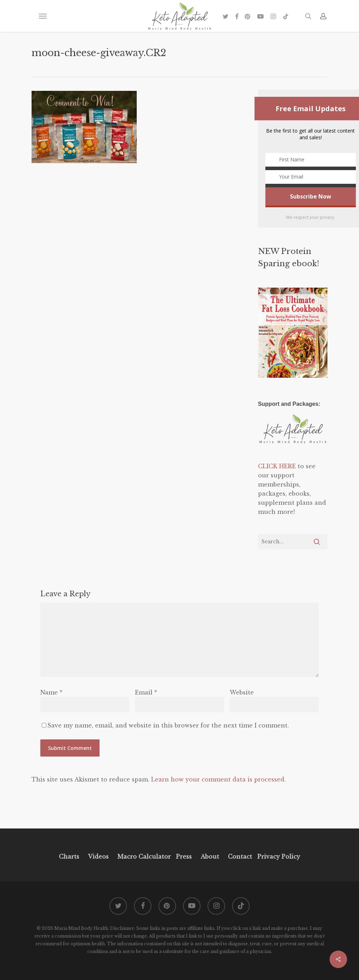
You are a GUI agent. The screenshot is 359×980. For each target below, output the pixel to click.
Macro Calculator (144, 857)
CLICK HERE (277, 466)
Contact (240, 857)
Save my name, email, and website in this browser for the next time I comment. (168, 725)
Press (184, 857)
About (210, 857)
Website (242, 692)
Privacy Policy (278, 857)
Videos (98, 857)
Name (51, 692)
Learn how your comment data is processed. (218, 779)
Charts (69, 857)
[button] (42, 16)
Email (146, 692)
